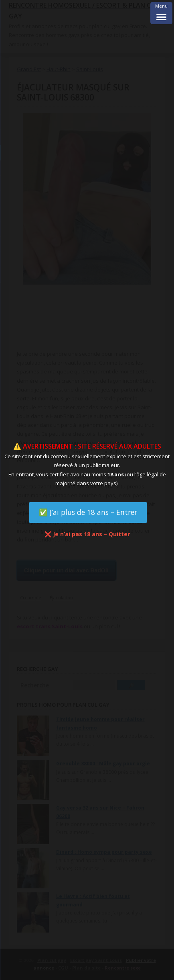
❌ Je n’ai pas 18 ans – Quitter (87, 534)
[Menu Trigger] (161, 13)
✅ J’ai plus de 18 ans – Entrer (88, 512)
